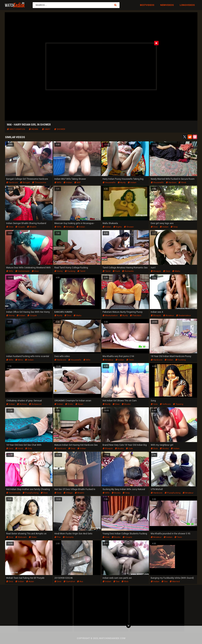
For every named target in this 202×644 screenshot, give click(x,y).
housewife (109, 183)
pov (57, 537)
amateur (69, 227)
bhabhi (32, 227)
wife (58, 183)
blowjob (156, 271)
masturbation (16, 129)
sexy (174, 227)
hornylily (68, 537)
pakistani (136, 316)
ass (80, 582)
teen (130, 360)
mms (19, 360)
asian (79, 404)
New (163, 5)
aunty (122, 183)
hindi (182, 183)
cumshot (69, 582)
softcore (165, 404)
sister (33, 537)
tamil (81, 271)
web (125, 582)
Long (183, 5)
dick (154, 449)
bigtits (118, 227)
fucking (70, 271)
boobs (126, 404)
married (175, 582)
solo (154, 404)
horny (58, 271)
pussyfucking (31, 493)
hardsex (171, 183)
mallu (176, 271)
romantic (128, 271)
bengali (25, 183)
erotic (69, 404)
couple (20, 227)
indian (33, 129)
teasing (178, 404)
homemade (22, 271)
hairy (46, 129)
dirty (29, 449)
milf (77, 183)
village (68, 493)
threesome (39, 183)
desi (10, 227)
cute (129, 449)
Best (143, 5)
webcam (21, 537)
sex (116, 582)
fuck (116, 271)
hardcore (12, 183)
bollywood (35, 404)
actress (22, 404)
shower (60, 129)
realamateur (183, 316)
